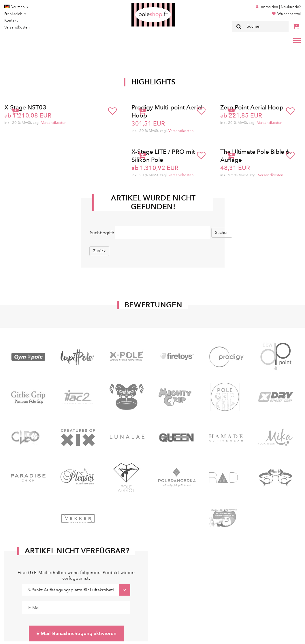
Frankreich (15, 14)
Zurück (99, 251)
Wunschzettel (289, 14)
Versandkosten (17, 27)
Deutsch (16, 7)
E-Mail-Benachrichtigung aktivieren (76, 633)
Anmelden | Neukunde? (281, 7)
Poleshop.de (140, 5)
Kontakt (11, 20)
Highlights (153, 82)
